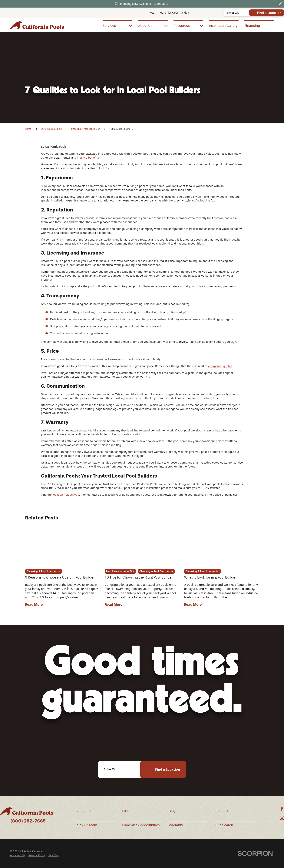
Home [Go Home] (28, 129)
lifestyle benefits (88, 158)
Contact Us (84, 811)
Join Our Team (86, 825)
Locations (130, 811)
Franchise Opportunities (174, 13)
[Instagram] (282, 818)
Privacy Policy (37, 855)
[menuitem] (117, 25)
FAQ (152, 13)
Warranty (176, 825)
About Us (222, 811)
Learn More (161, 4)
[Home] (37, 25)
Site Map (54, 855)
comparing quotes (220, 366)
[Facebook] (282, 809)
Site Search (224, 825)
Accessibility (18, 855)
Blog (172, 811)
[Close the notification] (280, 4)
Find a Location (269, 13)
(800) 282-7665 (28, 821)
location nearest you (66, 495)
